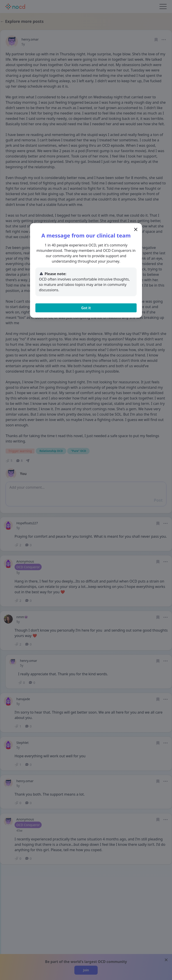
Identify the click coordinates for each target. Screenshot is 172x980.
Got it (86, 308)
